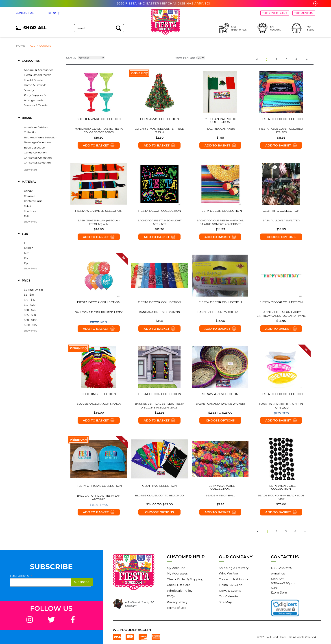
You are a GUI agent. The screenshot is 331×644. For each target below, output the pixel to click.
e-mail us (278, 573)
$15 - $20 (30, 305)
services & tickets (36, 105)
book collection (35, 147)
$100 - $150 (31, 325)
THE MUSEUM (304, 13)
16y (26, 263)
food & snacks (34, 80)
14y (26, 258)
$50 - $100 (31, 320)
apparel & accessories (39, 70)
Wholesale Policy (180, 591)
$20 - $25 (30, 310)
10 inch (29, 248)
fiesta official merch (38, 75)
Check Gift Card (179, 585)
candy (28, 191)
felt (27, 216)
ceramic (30, 196)
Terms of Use (177, 608)
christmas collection (38, 158)
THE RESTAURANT (275, 13)
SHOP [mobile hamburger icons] (31, 28)
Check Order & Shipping (185, 579)
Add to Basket (99, 145)
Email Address (21, 576)
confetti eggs (33, 201)
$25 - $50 (30, 315)
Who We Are (228, 573)
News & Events (230, 591)
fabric (28, 206)
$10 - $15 (29, 300)
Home (21, 46)
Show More (31, 170)
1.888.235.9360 (282, 568)
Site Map (225, 602)
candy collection (35, 152)
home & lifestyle (35, 85)
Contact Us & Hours (234, 579)
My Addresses (177, 573)
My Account (176, 568)
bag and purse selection (41, 137)
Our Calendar (229, 596)
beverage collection (37, 142)
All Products (40, 46)
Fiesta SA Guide (231, 585)
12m (27, 253)
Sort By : (72, 58)
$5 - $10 (29, 295)
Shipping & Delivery (234, 568)
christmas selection (37, 163)
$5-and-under (34, 290)
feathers (30, 211)
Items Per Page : (186, 58)
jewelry (29, 90)
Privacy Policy (177, 602)
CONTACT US (25, 13)
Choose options (281, 237)
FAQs (171, 596)
